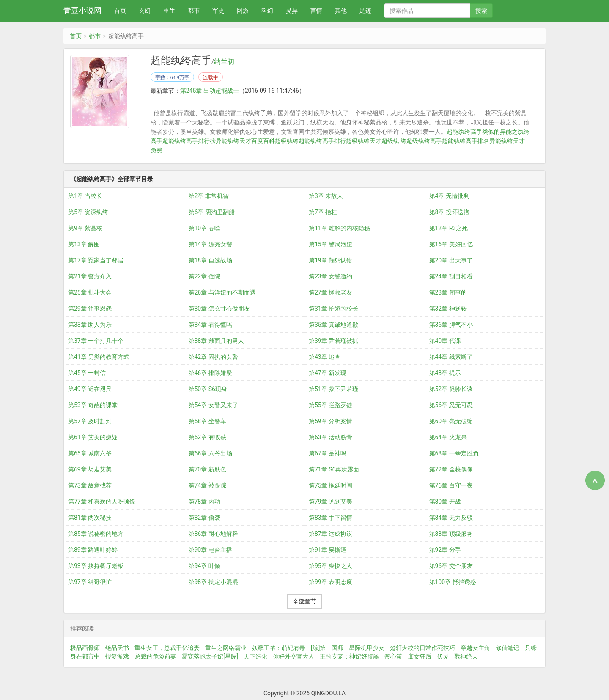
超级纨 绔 (394, 141)
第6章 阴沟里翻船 (212, 212)
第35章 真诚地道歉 (333, 325)
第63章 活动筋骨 (331, 437)
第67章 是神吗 (328, 453)
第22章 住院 (204, 276)
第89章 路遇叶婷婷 (93, 550)
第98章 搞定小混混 (213, 582)
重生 (169, 11)
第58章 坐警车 (207, 421)
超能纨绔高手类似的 (473, 132)
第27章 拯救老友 (331, 292)
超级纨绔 (287, 141)
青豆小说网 (82, 10)
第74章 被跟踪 (207, 485)
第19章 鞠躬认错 (331, 260)
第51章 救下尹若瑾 (333, 389)
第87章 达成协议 (331, 534)
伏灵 (443, 656)
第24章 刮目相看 (451, 276)
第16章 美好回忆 (451, 244)
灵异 (292, 11)
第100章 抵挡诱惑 (453, 582)
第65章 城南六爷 (90, 453)
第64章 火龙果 (448, 437)
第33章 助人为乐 (90, 325)
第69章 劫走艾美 (90, 469)
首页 (120, 11)
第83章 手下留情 (331, 518)
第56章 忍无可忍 (451, 405)
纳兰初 (224, 62)
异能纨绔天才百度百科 (245, 141)
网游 (243, 11)
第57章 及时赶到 (90, 421)
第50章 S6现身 (208, 389)
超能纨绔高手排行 (322, 141)
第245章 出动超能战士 (210, 91)
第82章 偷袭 (204, 518)
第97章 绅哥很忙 (90, 582)
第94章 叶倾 (204, 566)
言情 (316, 11)
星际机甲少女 (367, 648)
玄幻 (145, 11)
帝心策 (393, 656)
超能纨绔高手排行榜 (189, 141)
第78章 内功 (204, 502)
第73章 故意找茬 (90, 485)
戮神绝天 (466, 656)
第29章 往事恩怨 (90, 309)
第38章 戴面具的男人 (216, 341)
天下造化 (255, 656)
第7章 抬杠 (323, 212)
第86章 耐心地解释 (213, 534)
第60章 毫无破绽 (451, 421)
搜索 (481, 11)
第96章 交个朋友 (451, 566)
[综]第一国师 (327, 648)
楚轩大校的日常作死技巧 (422, 648)
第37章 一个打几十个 (96, 341)
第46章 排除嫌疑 (210, 373)
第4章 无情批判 (449, 196)
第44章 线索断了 (451, 357)
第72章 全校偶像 (451, 469)
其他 (341, 11)
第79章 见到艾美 (331, 502)
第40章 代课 (445, 341)
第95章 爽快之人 (331, 566)
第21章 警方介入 (90, 276)
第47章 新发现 (328, 373)
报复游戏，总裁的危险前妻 (141, 656)
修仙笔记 (507, 648)
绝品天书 (117, 648)
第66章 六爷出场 (210, 453)
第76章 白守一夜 (451, 485)
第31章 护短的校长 (333, 309)
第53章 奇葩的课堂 (93, 405)
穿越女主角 (475, 648)
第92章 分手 (445, 550)
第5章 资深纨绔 (88, 212)
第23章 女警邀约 (331, 276)
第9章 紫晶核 (85, 228)
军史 (218, 11)
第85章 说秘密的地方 (96, 534)
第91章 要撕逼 (328, 550)
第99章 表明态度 (331, 582)
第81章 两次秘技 (90, 518)
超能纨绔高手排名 (466, 141)
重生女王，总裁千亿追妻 (167, 648)
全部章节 (304, 601)
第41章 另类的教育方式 (99, 357)
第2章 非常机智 (209, 196)
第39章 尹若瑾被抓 (333, 341)
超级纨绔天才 (364, 141)
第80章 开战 (445, 502)
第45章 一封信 (87, 373)
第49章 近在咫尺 (90, 389)
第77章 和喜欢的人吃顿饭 (102, 502)
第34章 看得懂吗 (210, 325)
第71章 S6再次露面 (334, 469)
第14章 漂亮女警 (210, 244)
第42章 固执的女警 (213, 357)
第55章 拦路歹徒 (331, 405)
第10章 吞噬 (204, 228)
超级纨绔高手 (424, 141)
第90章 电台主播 (210, 550)
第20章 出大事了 (451, 260)
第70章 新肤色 (207, 469)
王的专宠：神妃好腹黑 (349, 656)
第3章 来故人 (326, 196)
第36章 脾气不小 (451, 325)
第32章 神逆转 (448, 309)
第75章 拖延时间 (331, 485)
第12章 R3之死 (449, 228)
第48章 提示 (445, 373)
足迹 (365, 11)
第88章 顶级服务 (451, 534)
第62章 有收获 (207, 437)
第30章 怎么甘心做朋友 (219, 309)
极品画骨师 (85, 648)
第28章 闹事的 (448, 292)
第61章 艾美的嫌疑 (93, 437)
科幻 (267, 11)
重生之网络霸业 (226, 648)
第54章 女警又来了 (213, 405)
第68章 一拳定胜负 (454, 453)
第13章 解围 (84, 244)
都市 (194, 11)
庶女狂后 (420, 656)
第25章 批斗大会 (90, 292)
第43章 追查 (325, 357)
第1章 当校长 (85, 196)
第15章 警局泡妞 (331, 244)
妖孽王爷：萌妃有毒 (279, 648)
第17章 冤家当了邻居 (96, 260)
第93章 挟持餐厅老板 (96, 566)
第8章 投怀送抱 (449, 212)
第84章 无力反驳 (451, 518)
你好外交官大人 (294, 656)
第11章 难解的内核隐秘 (339, 228)
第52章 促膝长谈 (451, 389)
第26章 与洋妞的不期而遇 (222, 292)
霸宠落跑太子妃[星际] (210, 656)
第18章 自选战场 (210, 260)
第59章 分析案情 (331, 421)
